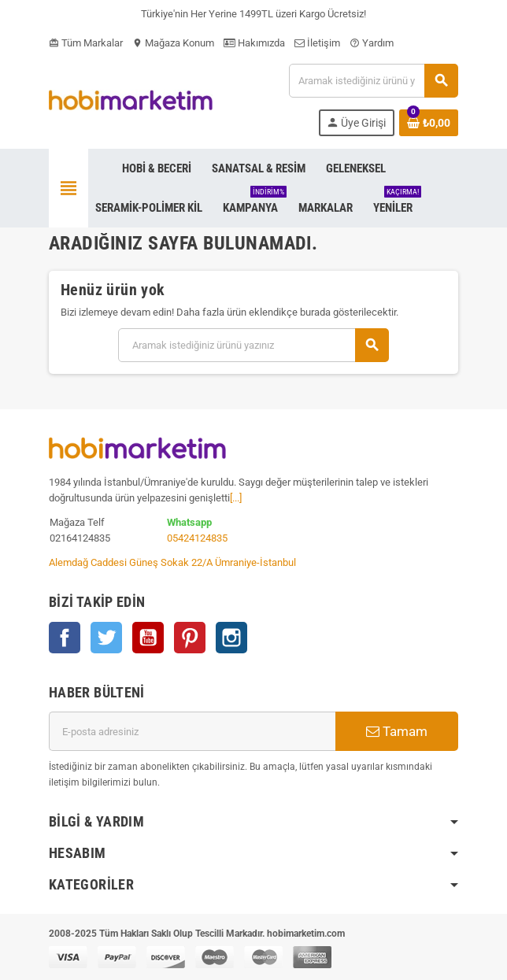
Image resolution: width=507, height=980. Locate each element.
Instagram (231, 638)
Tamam (397, 731)
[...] (236, 498)
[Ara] (373, 81)
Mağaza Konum (173, 43)
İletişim (317, 43)
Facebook (65, 638)
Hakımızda (254, 43)
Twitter (106, 638)
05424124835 (197, 538)
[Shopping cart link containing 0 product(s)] (429, 123)
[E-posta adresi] (192, 731)
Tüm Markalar (86, 43)
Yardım (372, 43)
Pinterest (190, 638)
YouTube (148, 638)
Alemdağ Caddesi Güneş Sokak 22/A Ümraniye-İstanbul (172, 562)
